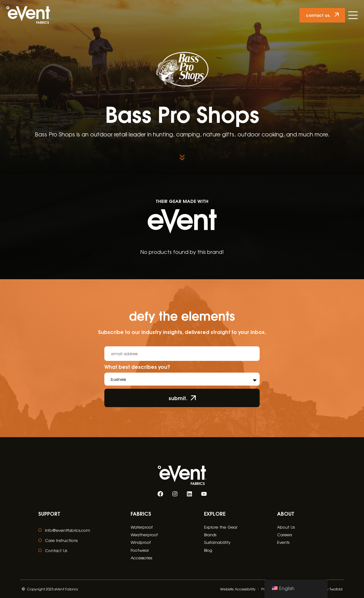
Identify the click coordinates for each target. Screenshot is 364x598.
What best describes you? (137, 367)
